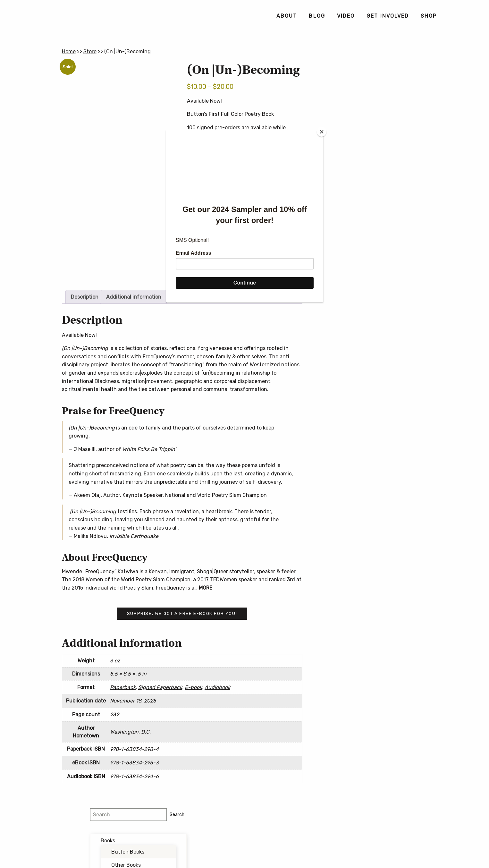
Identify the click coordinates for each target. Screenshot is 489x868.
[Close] (322, 132)
